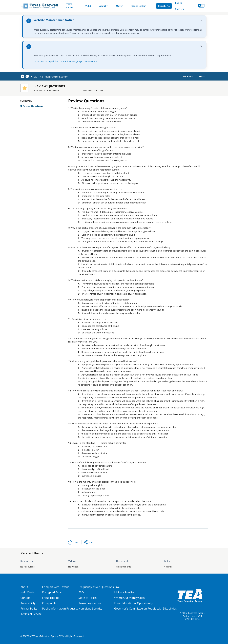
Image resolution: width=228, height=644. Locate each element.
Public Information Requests (60, 609)
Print (76, 542)
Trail (117, 587)
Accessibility (28, 603)
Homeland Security (90, 609)
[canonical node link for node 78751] (23, 77)
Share (92, 542)
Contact (25, 598)
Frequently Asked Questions (96, 587)
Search (164, 6)
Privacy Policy (29, 609)
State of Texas (88, 598)
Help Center (28, 592)
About (24, 587)
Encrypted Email (52, 592)
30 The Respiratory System (51, 77)
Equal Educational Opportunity (133, 603)
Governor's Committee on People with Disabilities (146, 609)
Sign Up (180, 9)
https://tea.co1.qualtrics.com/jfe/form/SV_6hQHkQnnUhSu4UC (66, 61)
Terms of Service (31, 614)
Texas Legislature (90, 603)
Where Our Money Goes (129, 598)
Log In (179, 3)
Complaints (49, 603)
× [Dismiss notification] (201, 20)
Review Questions (33, 106)
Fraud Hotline (51, 598)
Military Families (124, 592)
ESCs (81, 592)
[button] (203, 6)
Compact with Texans (56, 587)
